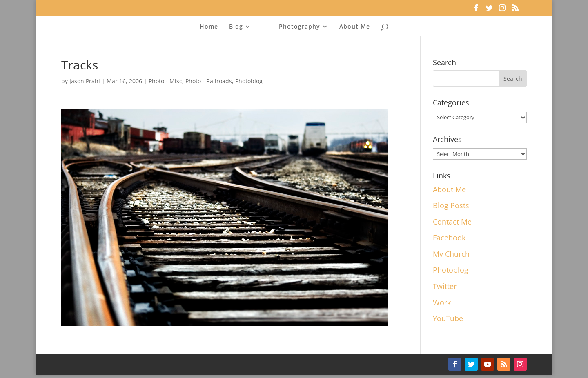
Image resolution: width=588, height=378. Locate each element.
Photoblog (249, 81)
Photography (300, 27)
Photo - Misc (165, 81)
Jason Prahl (85, 81)
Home (209, 27)
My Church (451, 254)
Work (442, 302)
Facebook (449, 238)
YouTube (448, 318)
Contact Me (452, 222)
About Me (355, 27)
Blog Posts (451, 205)
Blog (236, 27)
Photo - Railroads (209, 81)
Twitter (445, 286)
